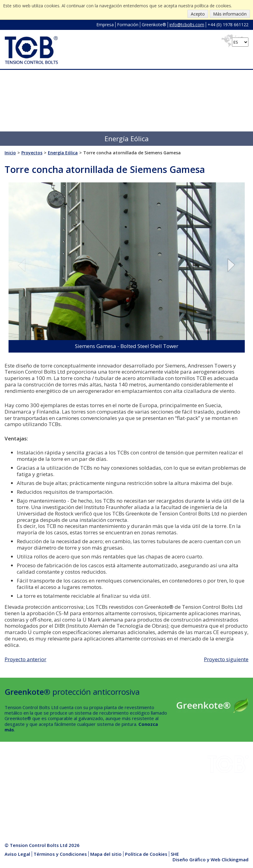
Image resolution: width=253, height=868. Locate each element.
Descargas (16, 778)
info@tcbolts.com (187, 25)
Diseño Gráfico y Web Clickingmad (210, 859)
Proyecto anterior (25, 659)
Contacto (14, 806)
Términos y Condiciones (60, 854)
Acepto (198, 14)
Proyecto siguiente (226, 659)
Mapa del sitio (106, 854)
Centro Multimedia (68, 806)
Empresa (105, 25)
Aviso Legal (17, 854)
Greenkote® (154, 25)
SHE (53, 785)
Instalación (60, 771)
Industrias (15, 771)
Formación (128, 25)
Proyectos (16, 785)
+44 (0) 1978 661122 (228, 25)
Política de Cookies (146, 854)
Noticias (57, 792)
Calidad (12, 799)
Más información (230, 14)
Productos (59, 799)
